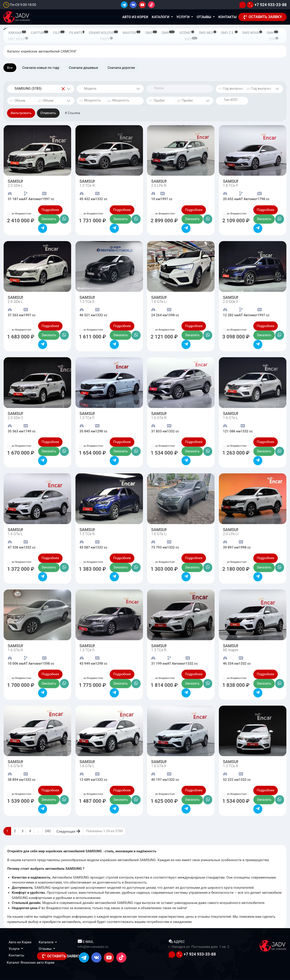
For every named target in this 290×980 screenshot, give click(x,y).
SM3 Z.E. (229, 33)
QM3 (151, 33)
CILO (59, 33)
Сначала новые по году (41, 68)
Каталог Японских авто (25, 963)
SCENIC (187, 33)
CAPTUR (40, 33)
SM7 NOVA (18, 39)
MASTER (132, 33)
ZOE (274, 39)
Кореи (50, 963)
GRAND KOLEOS (103, 33)
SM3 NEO (207, 33)
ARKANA (17, 33)
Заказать (49, 219)
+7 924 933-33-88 (267, 5)
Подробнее (50, 210)
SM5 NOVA (252, 33)
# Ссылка (72, 113)
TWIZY (106, 39)
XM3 (191, 39)
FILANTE (77, 33)
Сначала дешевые (83, 68)
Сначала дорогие (121, 68)
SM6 (273, 33)
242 (48, 831)
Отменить (48, 113)
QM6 (168, 33)
